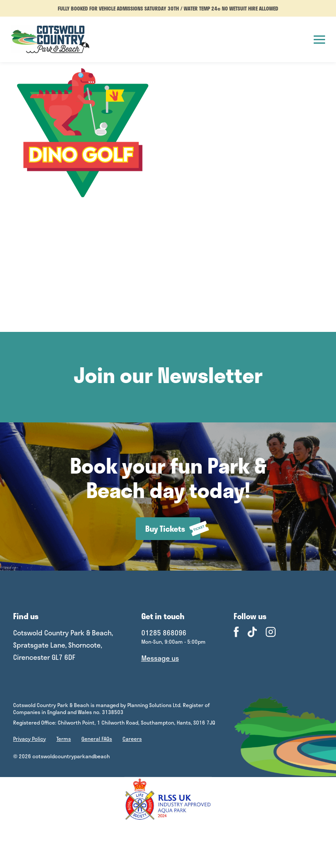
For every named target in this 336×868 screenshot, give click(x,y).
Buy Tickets (173, 528)
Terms (64, 739)
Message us (160, 658)
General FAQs (97, 739)
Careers (132, 739)
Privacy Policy (30, 739)
